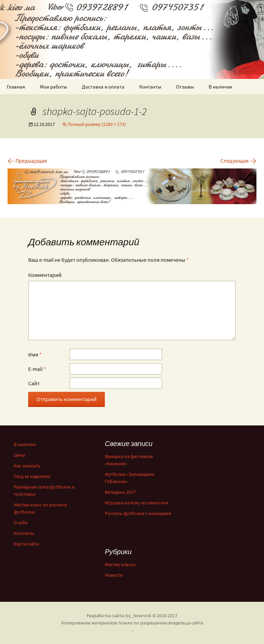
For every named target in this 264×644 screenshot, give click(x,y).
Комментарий (45, 275)
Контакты (150, 87)
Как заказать (27, 466)
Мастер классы (120, 564)
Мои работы (53, 87)
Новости (114, 575)
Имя (35, 354)
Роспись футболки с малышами (138, 513)
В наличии (220, 87)
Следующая (238, 161)
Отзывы (185, 87)
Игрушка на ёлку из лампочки (136, 503)
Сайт (34, 383)
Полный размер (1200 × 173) (97, 124)
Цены (19, 455)
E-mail (37, 369)
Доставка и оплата (103, 87)
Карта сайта (26, 544)
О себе (21, 523)
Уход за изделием (32, 476)
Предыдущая (27, 161)
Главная (16, 87)
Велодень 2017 (120, 492)
